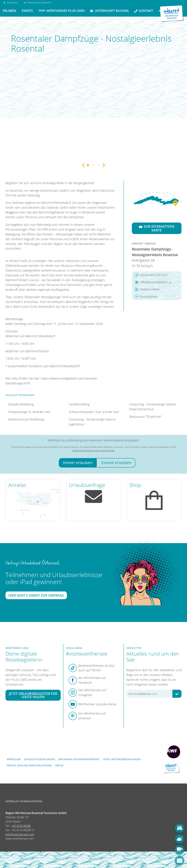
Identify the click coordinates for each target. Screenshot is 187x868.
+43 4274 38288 (21, 826)
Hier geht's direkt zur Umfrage (36, 595)
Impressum (14, 759)
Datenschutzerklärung (40, 759)
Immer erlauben (78, 463)
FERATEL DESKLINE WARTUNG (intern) (29, 765)
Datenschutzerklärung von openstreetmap (94, 450)
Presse (59, 765)
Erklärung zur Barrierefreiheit (79, 759)
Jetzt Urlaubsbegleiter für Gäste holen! (33, 695)
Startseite (10, 2)
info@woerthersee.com (20, 834)
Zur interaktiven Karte (157, 228)
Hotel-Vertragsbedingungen (122, 759)
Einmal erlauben (116, 463)
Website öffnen (147, 289)
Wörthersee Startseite (37, 2)
